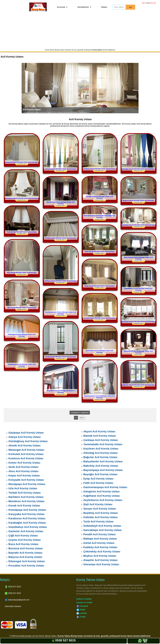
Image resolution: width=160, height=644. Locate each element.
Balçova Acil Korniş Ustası (25, 557)
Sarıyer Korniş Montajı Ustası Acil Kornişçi (61, 169)
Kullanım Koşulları (84, 599)
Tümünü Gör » (22, 164)
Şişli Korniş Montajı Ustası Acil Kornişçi (22, 273)
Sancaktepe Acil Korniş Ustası (103, 530)
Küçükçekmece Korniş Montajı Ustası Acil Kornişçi (61, 313)
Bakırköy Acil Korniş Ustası (101, 466)
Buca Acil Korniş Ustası (24, 544)
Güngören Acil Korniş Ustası (102, 491)
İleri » (82, 418)
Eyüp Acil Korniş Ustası (98, 479)
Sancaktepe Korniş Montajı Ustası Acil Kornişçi (61, 203)
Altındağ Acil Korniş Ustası (101, 453)
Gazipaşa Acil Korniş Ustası (26, 433)
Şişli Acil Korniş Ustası (98, 504)
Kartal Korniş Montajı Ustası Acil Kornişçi (61, 357)
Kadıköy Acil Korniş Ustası (100, 547)
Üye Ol (144, 3)
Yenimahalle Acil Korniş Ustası (103, 444)
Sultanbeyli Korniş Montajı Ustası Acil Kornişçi (22, 365)
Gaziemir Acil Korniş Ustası (26, 531)
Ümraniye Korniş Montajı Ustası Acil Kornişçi (22, 198)
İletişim (104, 7)
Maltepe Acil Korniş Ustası (100, 539)
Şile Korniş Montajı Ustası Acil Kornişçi (22, 308)
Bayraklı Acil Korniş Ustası (25, 553)
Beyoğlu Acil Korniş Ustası (100, 474)
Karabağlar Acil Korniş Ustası (27, 523)
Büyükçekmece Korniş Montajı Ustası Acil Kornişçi (100, 397)
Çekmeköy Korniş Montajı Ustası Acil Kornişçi (100, 351)
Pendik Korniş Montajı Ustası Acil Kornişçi (61, 238)
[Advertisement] (80, 31)
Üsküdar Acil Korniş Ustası (101, 517)
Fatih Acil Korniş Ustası (98, 483)
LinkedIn (82, 613)
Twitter (81, 610)
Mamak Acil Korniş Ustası (100, 436)
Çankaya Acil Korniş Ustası (101, 440)
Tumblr (81, 617)
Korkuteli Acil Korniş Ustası (26, 454)
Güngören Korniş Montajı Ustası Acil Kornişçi (100, 197)
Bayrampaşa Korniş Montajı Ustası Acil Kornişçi (138, 258)
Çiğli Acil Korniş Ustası (23, 536)
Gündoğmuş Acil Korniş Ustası (28, 441)
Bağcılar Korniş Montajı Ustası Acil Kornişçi (138, 385)
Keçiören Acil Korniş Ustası (101, 449)
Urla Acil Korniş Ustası (23, 488)
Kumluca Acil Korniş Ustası (26, 458)
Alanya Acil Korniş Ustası (25, 437)
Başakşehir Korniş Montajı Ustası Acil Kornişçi (138, 289)
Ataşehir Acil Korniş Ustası (101, 560)
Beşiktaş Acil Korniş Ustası (101, 513)
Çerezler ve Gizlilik (84, 602)
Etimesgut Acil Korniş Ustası (27, 561)
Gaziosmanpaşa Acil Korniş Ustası (105, 487)
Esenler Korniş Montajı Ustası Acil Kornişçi (100, 318)
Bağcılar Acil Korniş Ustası (100, 457)
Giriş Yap (153, 3)
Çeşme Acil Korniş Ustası (25, 540)
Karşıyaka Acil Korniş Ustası (27, 514)
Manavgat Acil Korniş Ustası (26, 450)
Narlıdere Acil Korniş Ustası (26, 497)
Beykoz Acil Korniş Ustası (100, 556)
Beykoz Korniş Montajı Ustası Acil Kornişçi (138, 200)
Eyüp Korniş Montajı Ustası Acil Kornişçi (100, 286)
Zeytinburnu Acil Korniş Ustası (103, 500)
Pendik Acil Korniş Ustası (100, 534)
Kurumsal (61, 7)
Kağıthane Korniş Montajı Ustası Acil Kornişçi (61, 391)
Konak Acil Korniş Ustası (24, 506)
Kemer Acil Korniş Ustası (24, 463)
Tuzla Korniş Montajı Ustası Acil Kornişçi (22, 232)
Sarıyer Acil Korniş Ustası (100, 509)
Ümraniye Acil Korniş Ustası (101, 564)
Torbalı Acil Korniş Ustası (25, 493)
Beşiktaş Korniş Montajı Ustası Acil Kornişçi (138, 225)
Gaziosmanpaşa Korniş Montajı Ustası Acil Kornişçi (100, 217)
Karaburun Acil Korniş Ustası (27, 518)
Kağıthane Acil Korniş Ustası (102, 496)
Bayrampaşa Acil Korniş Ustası (103, 470)
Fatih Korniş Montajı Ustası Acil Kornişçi (100, 252)
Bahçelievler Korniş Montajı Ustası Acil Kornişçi (138, 352)
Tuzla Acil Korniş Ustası (98, 522)
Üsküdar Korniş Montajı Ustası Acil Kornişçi (22, 162)
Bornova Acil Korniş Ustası (26, 548)
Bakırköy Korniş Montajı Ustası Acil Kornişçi (138, 322)
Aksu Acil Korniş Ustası (24, 471)
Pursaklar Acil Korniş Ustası (26, 566)
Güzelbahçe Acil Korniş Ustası (28, 527)
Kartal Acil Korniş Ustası (99, 543)
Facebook (82, 606)
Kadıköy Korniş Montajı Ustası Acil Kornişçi (100, 169)
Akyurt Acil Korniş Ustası (99, 431)
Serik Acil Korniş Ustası (24, 467)
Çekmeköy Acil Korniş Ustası (102, 552)
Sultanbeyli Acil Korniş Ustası (102, 526)
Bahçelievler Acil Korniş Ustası (103, 461)
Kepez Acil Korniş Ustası (24, 476)
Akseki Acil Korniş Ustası (25, 446)
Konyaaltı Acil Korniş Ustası (26, 480)
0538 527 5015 (64, 640)
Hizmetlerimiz (83, 7)
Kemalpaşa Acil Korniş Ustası (27, 510)
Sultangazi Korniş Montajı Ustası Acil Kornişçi (22, 335)
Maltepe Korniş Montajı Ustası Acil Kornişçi (61, 281)
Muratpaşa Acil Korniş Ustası (27, 484)
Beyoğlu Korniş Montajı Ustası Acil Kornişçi (138, 169)
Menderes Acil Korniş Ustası (26, 501)
